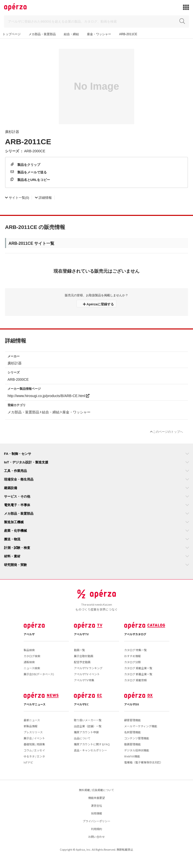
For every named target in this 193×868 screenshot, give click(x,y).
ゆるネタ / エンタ (34, 756)
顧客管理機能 (132, 720)
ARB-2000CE (35, 151)
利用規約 (96, 829)
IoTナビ (28, 762)
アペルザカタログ (135, 634)
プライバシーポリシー (96, 821)
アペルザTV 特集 (84, 680)
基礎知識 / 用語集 (34, 744)
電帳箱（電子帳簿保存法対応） (143, 762)
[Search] (96, 21)
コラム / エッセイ (34, 750)
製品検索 (29, 650)
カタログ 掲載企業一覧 (138, 668)
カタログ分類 (132, 662)
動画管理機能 (132, 744)
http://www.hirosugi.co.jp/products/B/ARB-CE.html (49, 396)
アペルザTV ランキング (88, 668)
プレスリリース (33, 732)
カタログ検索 (32, 656)
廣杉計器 (12, 131)
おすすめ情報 (132, 656)
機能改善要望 (96, 798)
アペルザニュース (35, 704)
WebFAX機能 (132, 756)
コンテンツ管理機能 (137, 738)
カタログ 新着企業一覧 (138, 674)
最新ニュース (32, 720)
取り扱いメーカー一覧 (88, 720)
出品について (82, 738)
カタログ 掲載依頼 (135, 680)
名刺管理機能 (132, 732)
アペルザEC (81, 704)
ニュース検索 (32, 668)
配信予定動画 (82, 662)
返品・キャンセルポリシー (90, 750)
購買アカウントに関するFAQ (92, 744)
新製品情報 (31, 726)
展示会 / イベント (34, 738)
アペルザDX (132, 704)
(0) (17, 197)
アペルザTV (81, 634)
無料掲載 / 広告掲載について (96, 790)
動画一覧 (79, 650)
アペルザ (29, 634)
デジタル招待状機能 (137, 750)
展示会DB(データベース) (39, 674)
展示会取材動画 (84, 656)
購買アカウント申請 (86, 732)
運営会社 (96, 805)
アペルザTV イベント (87, 674)
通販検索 (29, 662)
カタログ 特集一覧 (135, 650)
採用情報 (96, 813)
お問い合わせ (96, 837)
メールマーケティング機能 (141, 726)
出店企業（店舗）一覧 (88, 726)
